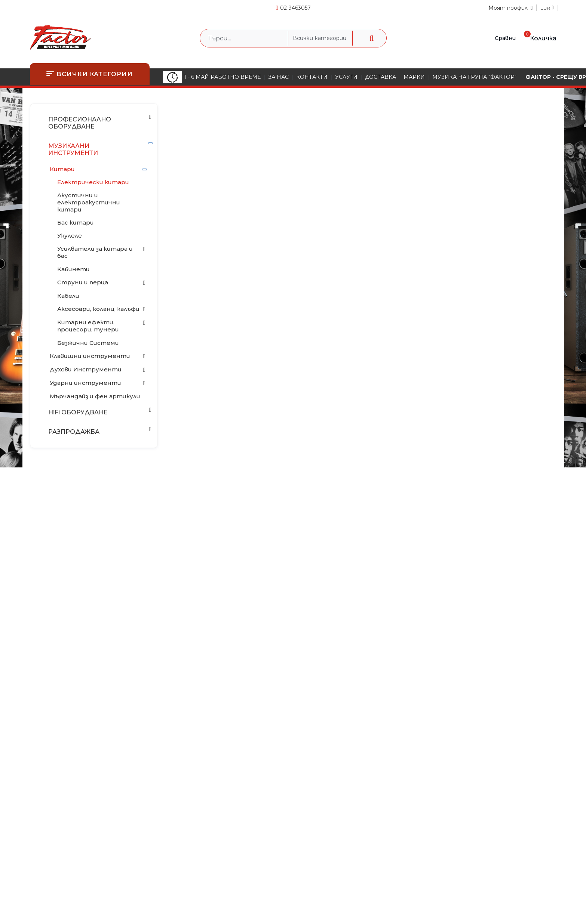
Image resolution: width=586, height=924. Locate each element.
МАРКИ (414, 77)
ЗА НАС (278, 77)
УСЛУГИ (346, 77)
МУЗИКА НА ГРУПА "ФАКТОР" (474, 77)
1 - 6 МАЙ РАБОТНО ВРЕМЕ (212, 77)
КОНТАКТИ (312, 77)
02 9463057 (295, 8)
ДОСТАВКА (381, 77)
